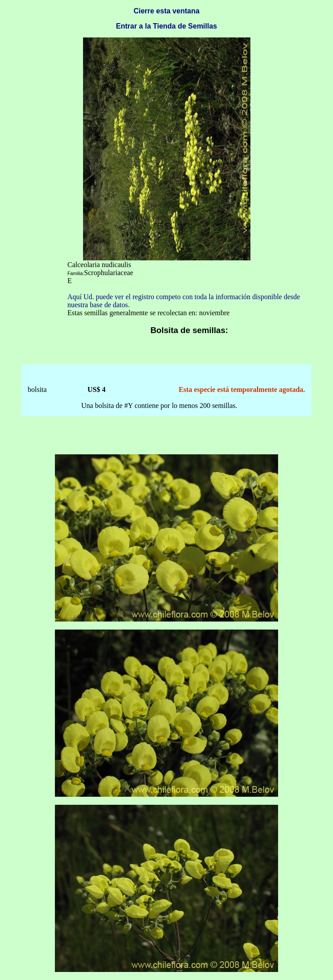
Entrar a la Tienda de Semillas (166, 26)
